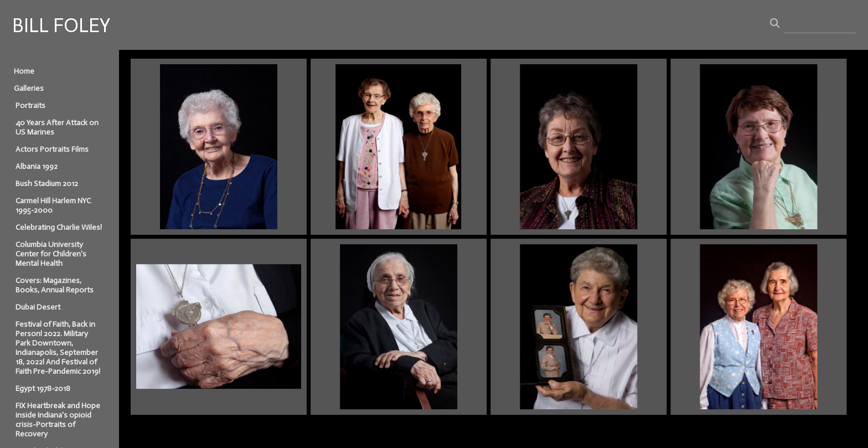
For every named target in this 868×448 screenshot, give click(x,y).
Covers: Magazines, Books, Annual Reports (55, 285)
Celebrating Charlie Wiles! (59, 227)
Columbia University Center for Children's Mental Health (51, 254)
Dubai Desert (38, 307)
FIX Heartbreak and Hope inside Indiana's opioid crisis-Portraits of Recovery (58, 420)
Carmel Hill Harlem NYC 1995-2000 (53, 205)
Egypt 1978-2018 (43, 388)
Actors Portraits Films (52, 149)
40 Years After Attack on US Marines (57, 127)
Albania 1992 (37, 166)
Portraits (30, 105)
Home (24, 71)
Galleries (29, 88)
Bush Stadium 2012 (47, 184)
